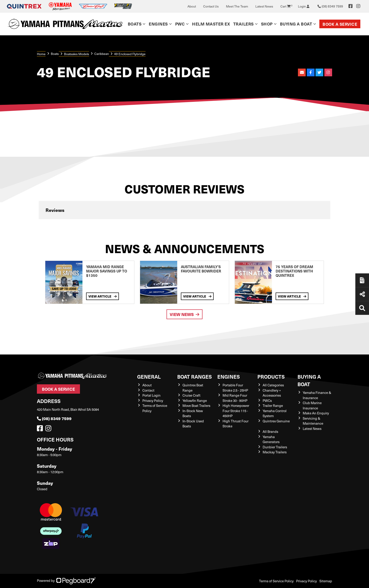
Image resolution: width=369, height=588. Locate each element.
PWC (180, 24)
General (149, 376)
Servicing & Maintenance (313, 421)
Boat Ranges (195, 376)
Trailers (243, 24)
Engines (158, 24)
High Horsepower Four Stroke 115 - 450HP (236, 411)
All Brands (270, 431)
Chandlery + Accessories (272, 393)
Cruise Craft (191, 395)
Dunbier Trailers (275, 447)
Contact (148, 390)
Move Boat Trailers (196, 406)
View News (184, 314)
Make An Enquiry (316, 413)
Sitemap (326, 581)
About (192, 6)
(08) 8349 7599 (54, 418)
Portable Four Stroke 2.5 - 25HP (235, 388)
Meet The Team (237, 6)
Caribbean (102, 54)
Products (271, 376)
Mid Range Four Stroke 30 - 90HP (235, 398)
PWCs (267, 401)
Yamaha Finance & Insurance (317, 395)
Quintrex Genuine (276, 421)
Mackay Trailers (275, 452)
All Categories (273, 385)
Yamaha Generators (271, 439)
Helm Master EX (211, 24)
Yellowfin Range (195, 401)
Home (41, 54)
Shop (267, 24)
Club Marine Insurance (312, 405)
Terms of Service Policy (276, 581)
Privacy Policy (153, 401)
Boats (135, 24)
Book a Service (340, 24)
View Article (102, 296)
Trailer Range (273, 406)
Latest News (264, 6)
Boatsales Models (77, 54)
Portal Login (151, 395)
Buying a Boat (296, 24)
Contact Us (211, 6)
